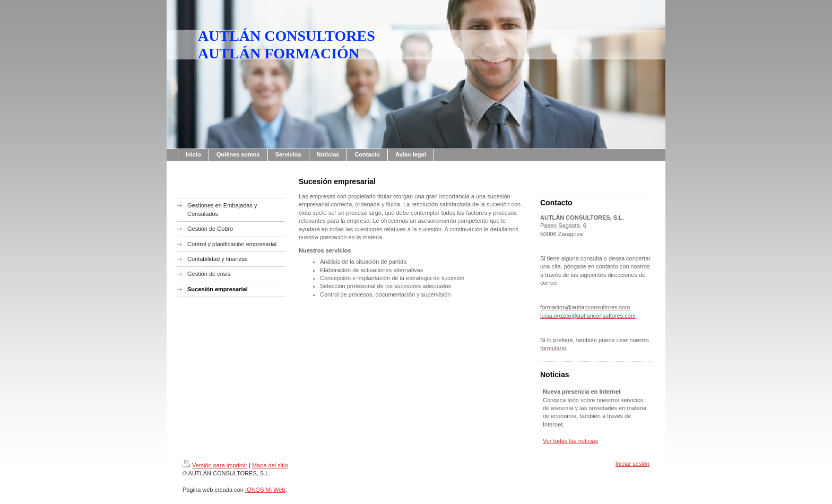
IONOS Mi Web (265, 490)
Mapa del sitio (270, 465)
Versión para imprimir (215, 465)
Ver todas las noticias (570, 441)
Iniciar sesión (632, 464)
